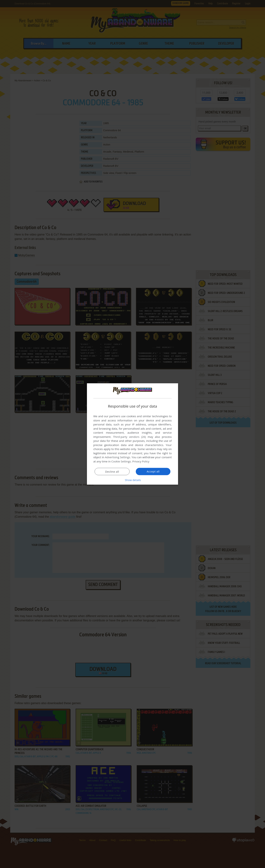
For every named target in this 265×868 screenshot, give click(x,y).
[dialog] (132, 434)
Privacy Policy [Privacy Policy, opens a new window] (141, 461)
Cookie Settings (121, 461)
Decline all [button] (112, 472)
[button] (132, 480)
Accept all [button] (153, 471)
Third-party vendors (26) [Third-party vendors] (129, 437)
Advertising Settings (118, 457)
